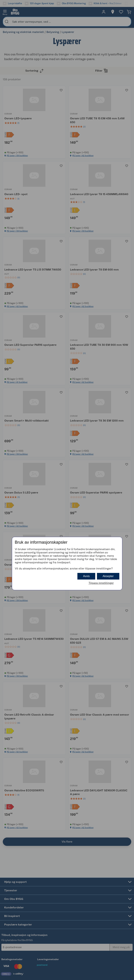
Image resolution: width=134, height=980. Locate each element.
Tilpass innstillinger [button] (101, 583)
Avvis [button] (86, 576)
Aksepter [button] (108, 576)
